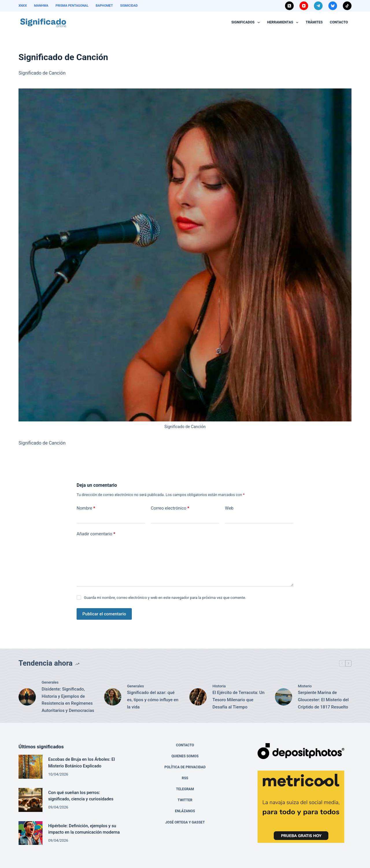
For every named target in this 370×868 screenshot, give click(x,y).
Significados (247, 23)
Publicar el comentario (104, 614)
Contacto (339, 22)
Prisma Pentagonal (72, 6)
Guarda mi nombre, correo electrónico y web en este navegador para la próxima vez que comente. (165, 598)
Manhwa (41, 6)
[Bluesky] (333, 6)
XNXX (23, 6)
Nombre (86, 508)
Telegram (185, 789)
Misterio (305, 686)
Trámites (314, 22)
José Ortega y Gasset (185, 822)
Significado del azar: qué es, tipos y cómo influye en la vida (153, 700)
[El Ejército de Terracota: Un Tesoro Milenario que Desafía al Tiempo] (198, 697)
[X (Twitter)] (289, 6)
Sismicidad (129, 6)
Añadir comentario (96, 534)
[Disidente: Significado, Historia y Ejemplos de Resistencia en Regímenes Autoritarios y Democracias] (27, 697)
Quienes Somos (185, 756)
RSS (185, 778)
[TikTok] (347, 6)
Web (229, 508)
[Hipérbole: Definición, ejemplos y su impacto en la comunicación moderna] (30, 833)
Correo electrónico (170, 508)
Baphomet (104, 6)
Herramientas (284, 23)
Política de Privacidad (185, 767)
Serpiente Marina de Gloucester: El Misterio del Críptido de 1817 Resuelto (323, 700)
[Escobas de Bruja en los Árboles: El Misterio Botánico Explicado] (30, 767)
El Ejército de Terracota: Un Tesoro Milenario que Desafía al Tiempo (238, 700)
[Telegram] (318, 6)
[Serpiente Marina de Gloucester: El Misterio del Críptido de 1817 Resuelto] (284, 697)
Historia (219, 686)
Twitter (185, 800)
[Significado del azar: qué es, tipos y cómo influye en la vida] (113, 697)
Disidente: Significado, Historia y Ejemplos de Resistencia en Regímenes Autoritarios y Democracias (68, 700)
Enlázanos (185, 811)
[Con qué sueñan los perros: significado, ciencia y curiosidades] (30, 800)
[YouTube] (304, 6)
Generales (50, 682)
